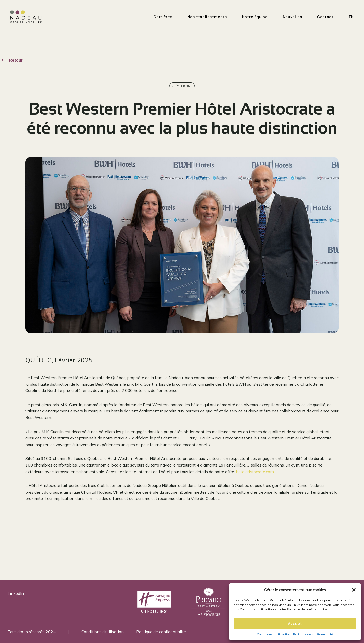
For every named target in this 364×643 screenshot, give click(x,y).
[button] (354, 590)
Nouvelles (292, 17)
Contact (325, 17)
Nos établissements (207, 17)
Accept (295, 624)
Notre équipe (255, 17)
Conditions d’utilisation (274, 634)
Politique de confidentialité (313, 634)
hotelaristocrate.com (255, 472)
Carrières (163, 17)
